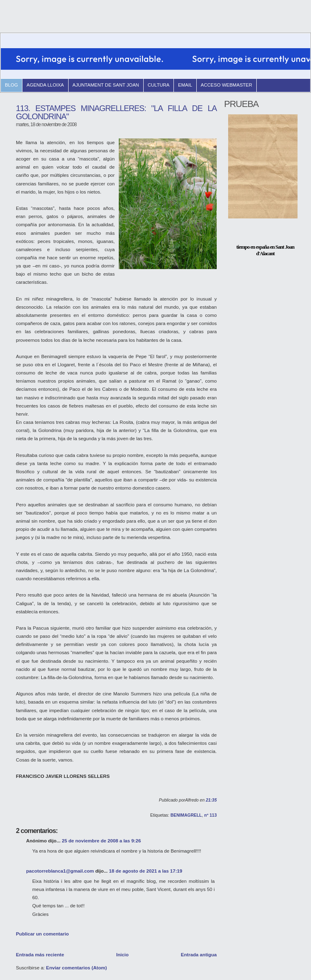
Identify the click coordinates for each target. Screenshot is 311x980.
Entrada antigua (199, 954)
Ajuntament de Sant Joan (106, 85)
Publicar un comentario (42, 934)
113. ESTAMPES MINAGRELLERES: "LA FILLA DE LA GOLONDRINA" (116, 112)
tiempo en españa (253, 247)
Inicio (122, 954)
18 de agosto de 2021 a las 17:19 (146, 871)
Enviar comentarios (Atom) (77, 968)
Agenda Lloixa (45, 85)
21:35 (211, 800)
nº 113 (210, 815)
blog (11, 85)
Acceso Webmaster (227, 85)
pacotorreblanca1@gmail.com (60, 871)
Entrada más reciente (40, 954)
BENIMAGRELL (186, 815)
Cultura (159, 85)
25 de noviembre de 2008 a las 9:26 (101, 841)
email (185, 85)
